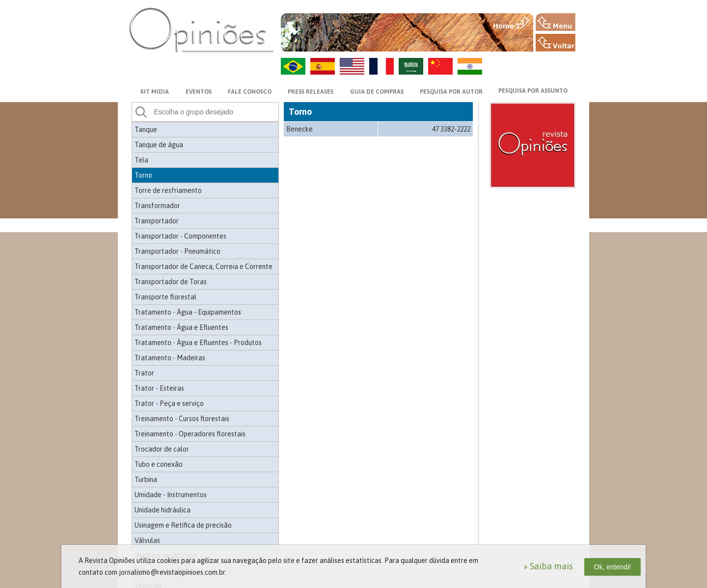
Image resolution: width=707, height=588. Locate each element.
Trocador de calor (162, 449)
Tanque (146, 130)
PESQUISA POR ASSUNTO (533, 91)
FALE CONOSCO (250, 92)
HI (470, 66)
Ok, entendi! (613, 567)
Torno (143, 175)
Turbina (146, 480)
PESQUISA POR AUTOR (451, 92)
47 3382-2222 (451, 129)
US (352, 66)
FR (381, 66)
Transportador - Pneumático (177, 251)
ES (323, 66)
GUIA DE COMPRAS (377, 92)
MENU (556, 22)
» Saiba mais (548, 566)
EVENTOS (199, 92)
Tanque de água (159, 145)
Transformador (157, 206)
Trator (144, 373)
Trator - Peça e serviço (169, 403)
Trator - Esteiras (159, 388)
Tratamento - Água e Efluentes (181, 327)
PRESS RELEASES (311, 92)
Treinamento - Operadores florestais (190, 434)
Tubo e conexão (159, 464)
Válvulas (147, 540)
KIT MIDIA (155, 92)
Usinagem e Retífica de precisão (183, 525)
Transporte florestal (165, 297)
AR (411, 66)
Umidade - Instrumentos (171, 495)
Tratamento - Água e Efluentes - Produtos (198, 343)
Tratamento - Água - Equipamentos (188, 312)
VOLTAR (556, 43)
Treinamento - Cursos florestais (182, 419)
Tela (141, 160)
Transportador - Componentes (180, 236)
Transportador (157, 221)
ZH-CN (440, 66)
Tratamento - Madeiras (170, 358)
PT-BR (293, 66)
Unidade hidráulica (163, 510)
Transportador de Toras (171, 282)
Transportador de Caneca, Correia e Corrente (204, 267)
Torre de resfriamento (168, 190)
